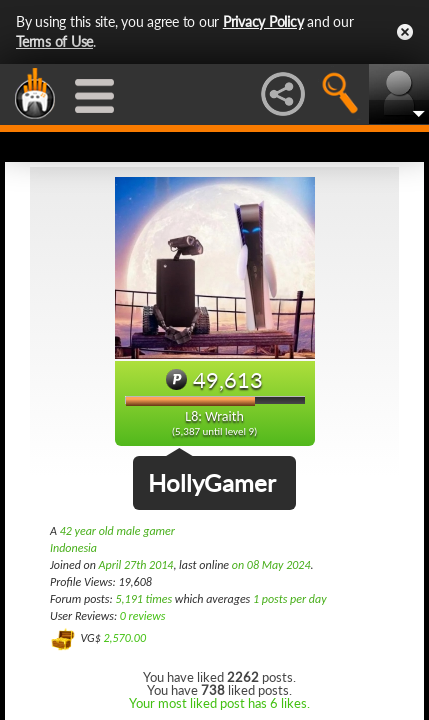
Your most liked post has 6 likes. (219, 703)
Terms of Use (54, 41)
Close (405, 32)
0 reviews (143, 616)
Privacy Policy (263, 21)
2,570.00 (124, 638)
